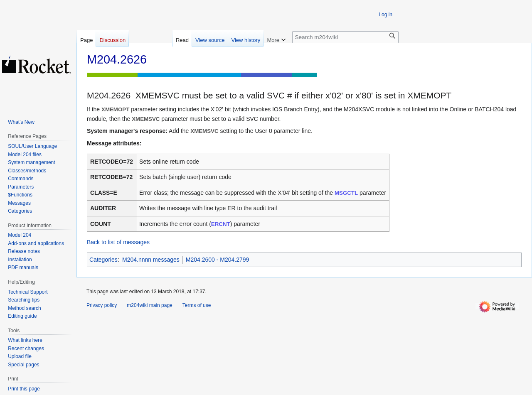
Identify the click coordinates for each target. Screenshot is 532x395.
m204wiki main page (149, 305)
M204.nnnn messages (151, 260)
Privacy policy (102, 305)
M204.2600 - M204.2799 (218, 260)
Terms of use (197, 305)
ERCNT (221, 224)
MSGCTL (346, 193)
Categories (103, 260)
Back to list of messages (118, 242)
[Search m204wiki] (345, 37)
